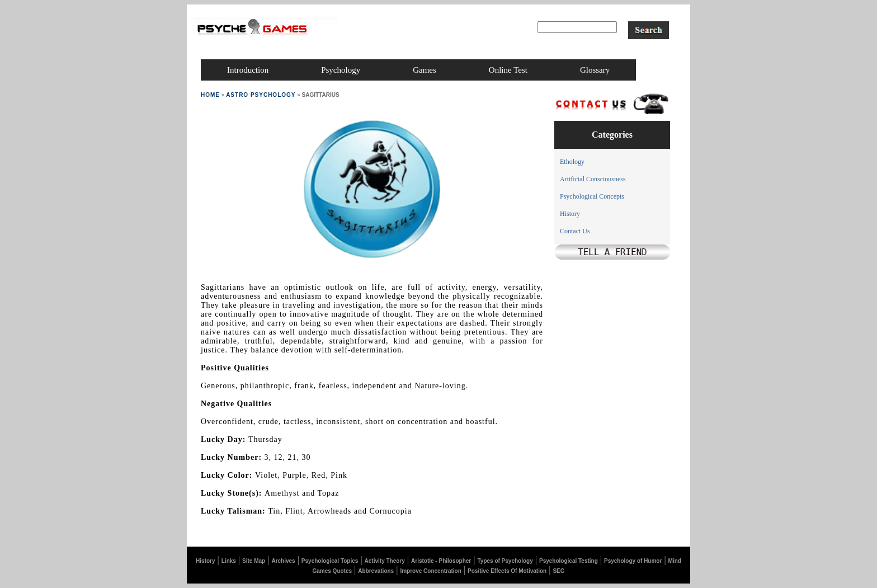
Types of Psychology (505, 561)
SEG (558, 571)
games (425, 70)
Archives (283, 561)
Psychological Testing (569, 561)
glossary (595, 70)
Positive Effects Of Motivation (507, 571)
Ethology (572, 162)
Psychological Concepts (592, 196)
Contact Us (575, 231)
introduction (248, 70)
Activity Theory (385, 561)
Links (229, 561)
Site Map (254, 561)
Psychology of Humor (633, 561)
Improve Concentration (430, 571)
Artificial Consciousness (593, 179)
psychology (341, 70)
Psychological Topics (330, 561)
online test (508, 70)
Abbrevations (376, 571)
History (570, 214)
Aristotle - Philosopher (441, 561)
